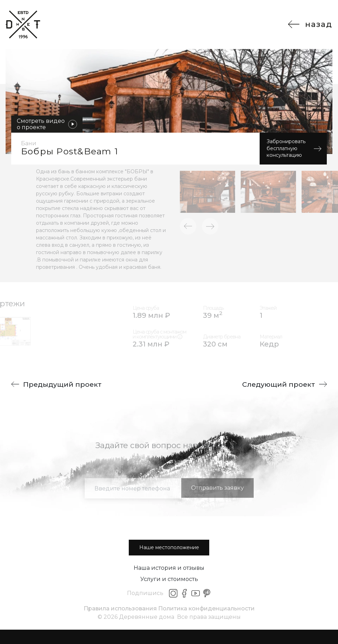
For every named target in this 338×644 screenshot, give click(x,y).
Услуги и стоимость (169, 579)
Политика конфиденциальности (206, 608)
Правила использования (120, 608)
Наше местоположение (169, 547)
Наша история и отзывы (169, 568)
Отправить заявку (217, 499)
